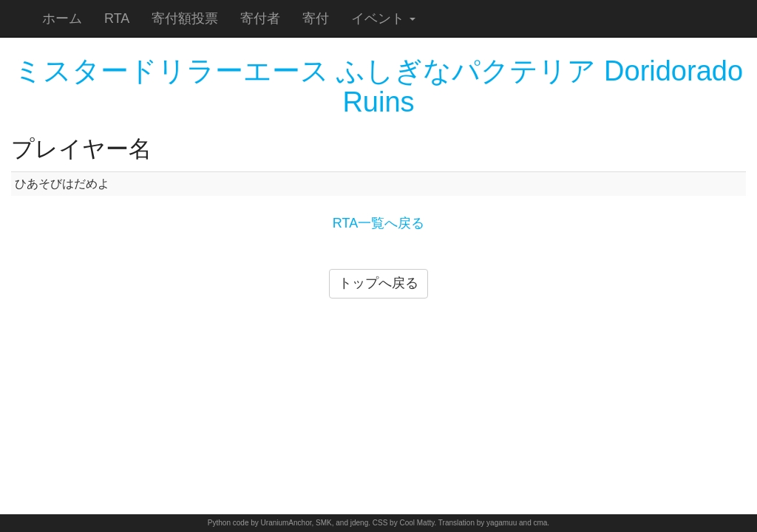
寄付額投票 (185, 18)
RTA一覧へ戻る (378, 223)
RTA (117, 18)
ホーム (62, 18)
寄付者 (260, 18)
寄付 (316, 18)
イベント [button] (383, 18)
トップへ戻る (378, 283)
